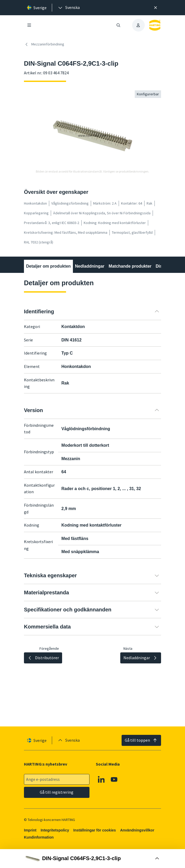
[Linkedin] (101, 779)
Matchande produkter (130, 266)
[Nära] (156, 8)
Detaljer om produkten (48, 266)
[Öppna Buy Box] (92, 859)
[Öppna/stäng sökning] (118, 25)
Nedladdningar (90, 266)
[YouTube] (114, 779)
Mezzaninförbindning (44, 44)
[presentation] (69, 8)
